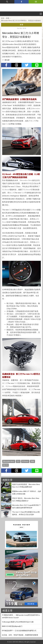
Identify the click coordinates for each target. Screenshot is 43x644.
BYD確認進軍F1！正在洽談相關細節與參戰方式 (19, 631)
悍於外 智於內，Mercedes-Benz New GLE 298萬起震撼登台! (26, 500)
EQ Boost (6, 190)
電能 (32, 461)
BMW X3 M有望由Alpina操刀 (12, 626)
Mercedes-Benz (26, 180)
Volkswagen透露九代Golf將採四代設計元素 (18, 622)
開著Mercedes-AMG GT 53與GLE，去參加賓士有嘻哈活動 (27, 493)
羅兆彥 (7, 60)
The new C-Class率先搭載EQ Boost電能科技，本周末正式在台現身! (26, 513)
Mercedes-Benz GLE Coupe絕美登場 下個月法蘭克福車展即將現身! (26, 506)
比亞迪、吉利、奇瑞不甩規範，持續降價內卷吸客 (20, 635)
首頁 (3, 18)
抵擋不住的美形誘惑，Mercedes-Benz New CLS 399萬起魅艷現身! (26, 486)
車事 (8, 18)
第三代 (33, 121)
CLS (27, 105)
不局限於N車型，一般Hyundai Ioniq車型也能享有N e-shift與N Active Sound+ (21, 616)
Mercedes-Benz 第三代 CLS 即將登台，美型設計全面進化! (21, 21)
